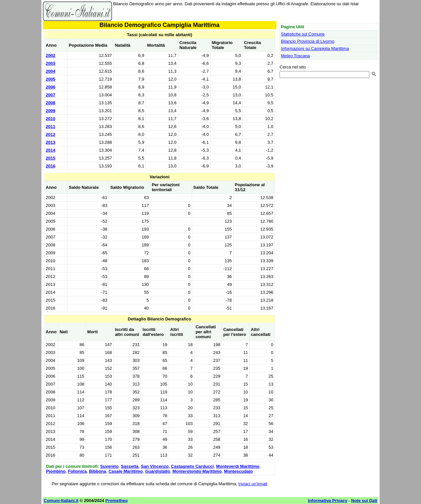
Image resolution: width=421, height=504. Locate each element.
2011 (50, 126)
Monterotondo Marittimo (197, 471)
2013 (50, 142)
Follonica (77, 471)
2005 (50, 79)
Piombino (56, 471)
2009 (50, 111)
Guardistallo (158, 471)
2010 (50, 119)
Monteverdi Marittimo (238, 466)
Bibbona (98, 471)
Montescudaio (238, 471)
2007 (50, 95)
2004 (50, 71)
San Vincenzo (155, 466)
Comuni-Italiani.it (61, 501)
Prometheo (116, 501)
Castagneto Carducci (192, 466)
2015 (50, 158)
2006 (50, 87)
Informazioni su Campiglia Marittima (315, 49)
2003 (50, 63)
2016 (50, 166)
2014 (50, 150)
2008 (50, 103)
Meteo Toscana (295, 56)
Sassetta (130, 466)
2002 (50, 55)
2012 (50, 134)
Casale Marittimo (126, 471)
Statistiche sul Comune (303, 34)
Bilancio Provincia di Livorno (308, 41)
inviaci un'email (253, 484)
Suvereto (110, 466)
